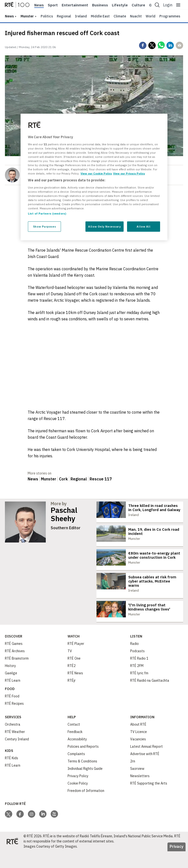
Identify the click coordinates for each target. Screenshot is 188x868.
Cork (63, 479)
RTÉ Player (76, 660)
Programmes (170, 16)
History (10, 682)
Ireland (81, 16)
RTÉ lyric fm (139, 690)
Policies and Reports (83, 763)
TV (70, 668)
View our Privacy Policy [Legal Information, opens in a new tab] (129, 173)
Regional (64, 16)
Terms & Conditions (82, 778)
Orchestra (13, 741)
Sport (53, 5)
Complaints (76, 771)
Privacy (176, 863)
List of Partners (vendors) (47, 213)
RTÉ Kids (12, 775)
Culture (138, 5)
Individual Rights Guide (85, 785)
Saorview (137, 785)
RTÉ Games (14, 660)
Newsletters (140, 793)
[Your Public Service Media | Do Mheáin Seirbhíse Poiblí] (12, 858)
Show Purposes (44, 226)
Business (100, 5)
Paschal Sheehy (64, 514)
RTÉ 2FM (137, 682)
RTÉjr (72, 697)
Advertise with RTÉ (145, 771)
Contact (74, 741)
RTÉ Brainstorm (17, 675)
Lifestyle (120, 5)
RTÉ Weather (15, 748)
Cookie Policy (78, 800)
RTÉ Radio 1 (139, 675)
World (151, 16)
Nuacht (136, 16)
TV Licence (139, 748)
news (9, 16)
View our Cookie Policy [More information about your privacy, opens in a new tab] (96, 173)
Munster (27, 16)
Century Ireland (17, 756)
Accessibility (77, 756)
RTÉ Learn (13, 697)
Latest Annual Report (147, 763)
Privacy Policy (78, 793)
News (39, 5)
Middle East (100, 16)
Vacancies (138, 756)
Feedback (75, 748)
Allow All (143, 226)
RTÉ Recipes (14, 720)
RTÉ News (75, 690)
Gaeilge (11, 690)
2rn (133, 778)
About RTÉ (138, 741)
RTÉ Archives (15, 668)
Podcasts (137, 668)
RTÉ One (74, 675)
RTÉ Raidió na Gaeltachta (150, 697)
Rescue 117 (101, 479)
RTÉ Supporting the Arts (149, 800)
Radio (135, 660)
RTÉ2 (72, 682)
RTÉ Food (12, 713)
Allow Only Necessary (104, 226)
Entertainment (75, 5)
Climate (120, 16)
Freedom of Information (86, 807)
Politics (47, 16)
